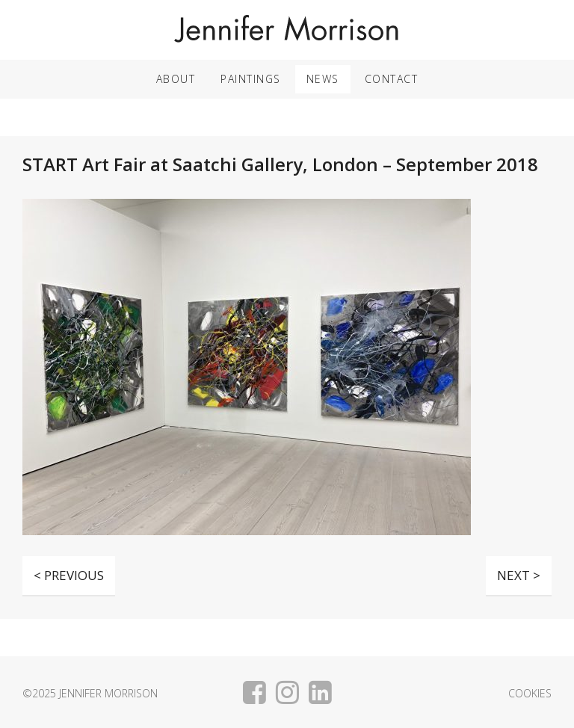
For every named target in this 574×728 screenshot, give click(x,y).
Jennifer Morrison (287, 30)
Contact (392, 79)
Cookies (530, 694)
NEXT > (519, 575)
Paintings (251, 79)
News (323, 79)
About (176, 79)
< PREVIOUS (69, 575)
